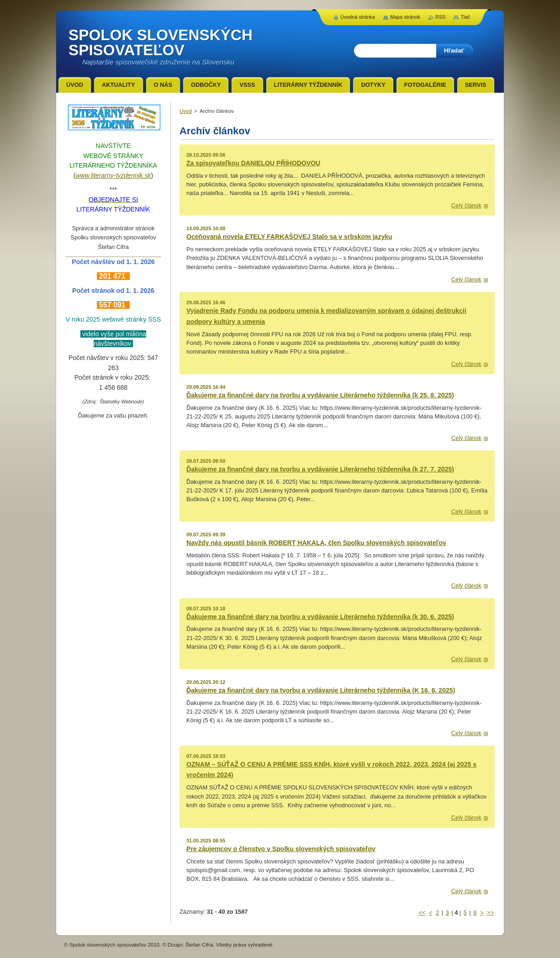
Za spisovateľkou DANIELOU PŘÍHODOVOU (253, 163)
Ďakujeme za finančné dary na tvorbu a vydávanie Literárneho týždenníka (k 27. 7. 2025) (320, 469)
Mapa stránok (405, 17)
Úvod (186, 111)
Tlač (465, 17)
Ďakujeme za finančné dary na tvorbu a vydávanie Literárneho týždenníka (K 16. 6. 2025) (321, 690)
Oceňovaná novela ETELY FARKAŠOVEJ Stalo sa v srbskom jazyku (289, 237)
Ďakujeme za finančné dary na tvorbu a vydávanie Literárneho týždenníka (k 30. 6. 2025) (320, 617)
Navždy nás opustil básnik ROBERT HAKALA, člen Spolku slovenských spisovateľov (316, 543)
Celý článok (466, 205)
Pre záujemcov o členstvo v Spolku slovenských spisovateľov (281, 849)
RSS (440, 17)
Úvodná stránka (358, 17)
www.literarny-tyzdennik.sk (114, 175)
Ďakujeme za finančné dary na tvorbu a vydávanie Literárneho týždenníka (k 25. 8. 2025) (320, 395)
